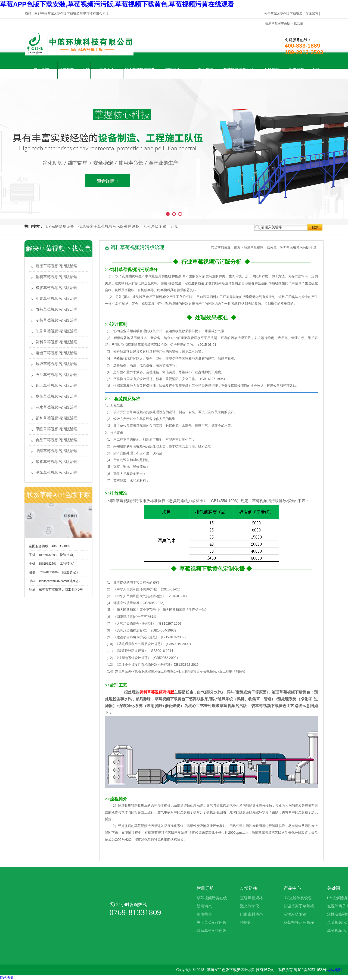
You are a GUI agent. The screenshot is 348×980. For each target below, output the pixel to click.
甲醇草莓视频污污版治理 (57, 451)
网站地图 (334, 970)
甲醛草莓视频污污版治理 (57, 429)
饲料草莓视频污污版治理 (57, 342)
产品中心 (107, 70)
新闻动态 (173, 70)
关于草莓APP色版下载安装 (283, 14)
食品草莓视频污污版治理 (57, 440)
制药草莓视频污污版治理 (57, 320)
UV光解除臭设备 (60, 227)
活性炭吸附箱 (155, 227)
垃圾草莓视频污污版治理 (57, 364)
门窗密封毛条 (251, 914)
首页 (237, 247)
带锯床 (246, 923)
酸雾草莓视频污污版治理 (57, 462)
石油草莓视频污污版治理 (57, 375)
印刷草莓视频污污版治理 (57, 331)
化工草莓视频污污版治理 (57, 386)
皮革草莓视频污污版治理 (57, 396)
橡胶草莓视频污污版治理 (57, 288)
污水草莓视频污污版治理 (57, 407)
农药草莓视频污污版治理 (57, 309)
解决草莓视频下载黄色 (140, 73)
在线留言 (312, 14)
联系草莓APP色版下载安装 (284, 23)
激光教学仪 (250, 906)
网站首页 (41, 70)
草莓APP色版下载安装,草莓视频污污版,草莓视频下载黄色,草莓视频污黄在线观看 (117, 4)
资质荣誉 (204, 914)
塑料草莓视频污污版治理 (57, 277)
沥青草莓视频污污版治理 (57, 299)
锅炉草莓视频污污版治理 (57, 418)
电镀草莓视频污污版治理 (57, 353)
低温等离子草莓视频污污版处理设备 (109, 227)
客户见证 (206, 70)
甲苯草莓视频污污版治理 (57, 473)
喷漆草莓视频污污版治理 (57, 266)
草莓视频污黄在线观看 (238, 73)
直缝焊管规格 (251, 898)
